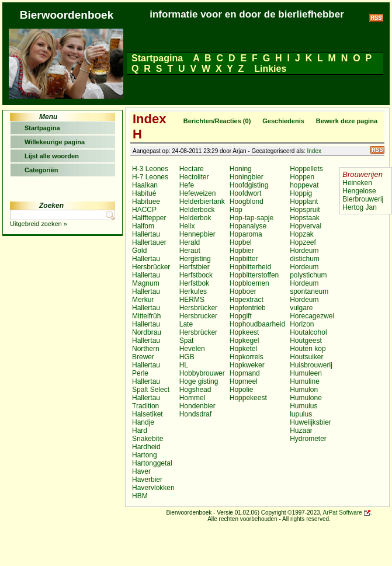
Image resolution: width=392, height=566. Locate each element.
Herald (190, 242)
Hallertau (146, 234)
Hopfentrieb (248, 308)
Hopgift (241, 316)
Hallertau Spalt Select (151, 386)
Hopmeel (244, 381)
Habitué (144, 193)
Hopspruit (305, 210)
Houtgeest (306, 341)
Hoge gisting (199, 381)
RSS (377, 150)
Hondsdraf (195, 414)
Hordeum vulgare (304, 304)
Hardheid (146, 447)
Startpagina (157, 58)
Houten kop (308, 349)
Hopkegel (244, 341)
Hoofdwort (246, 193)
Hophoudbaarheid (257, 324)
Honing (241, 169)
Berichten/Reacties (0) (217, 121)
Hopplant (304, 202)
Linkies (270, 69)
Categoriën (41, 170)
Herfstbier (195, 267)
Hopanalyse (248, 226)
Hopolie (242, 390)
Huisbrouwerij (311, 365)
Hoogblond (247, 202)
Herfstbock (196, 275)
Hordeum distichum (305, 255)
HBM (140, 496)
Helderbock (197, 210)
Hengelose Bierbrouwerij (363, 195)
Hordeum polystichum (308, 271)
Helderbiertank (202, 202)
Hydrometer (308, 439)
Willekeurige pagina (55, 142)
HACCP (144, 210)
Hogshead (195, 390)
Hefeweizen (198, 193)
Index (314, 151)
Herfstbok (194, 283)
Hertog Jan (360, 207)
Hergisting (195, 259)
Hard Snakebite (148, 435)
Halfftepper (149, 218)
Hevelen (192, 349)
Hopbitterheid (250, 267)
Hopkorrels (247, 357)
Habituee (146, 202)
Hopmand (245, 373)
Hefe (187, 185)
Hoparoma (246, 234)
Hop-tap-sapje (251, 218)
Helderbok (195, 218)
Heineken (357, 183)
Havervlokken (153, 488)
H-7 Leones (150, 177)
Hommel (192, 398)
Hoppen (302, 177)
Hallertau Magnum (146, 279)
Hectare (192, 169)
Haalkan (145, 185)
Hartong (145, 455)
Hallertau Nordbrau (147, 328)
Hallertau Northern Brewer (146, 349)
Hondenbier (197, 406)
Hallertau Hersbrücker (151, 263)
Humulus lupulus (303, 410)
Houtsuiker (306, 357)
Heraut (190, 251)
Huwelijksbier (311, 422)
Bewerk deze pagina (347, 121)
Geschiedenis (283, 121)
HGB (187, 357)
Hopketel (243, 349)
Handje (143, 422)
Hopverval (306, 226)
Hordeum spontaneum (309, 287)
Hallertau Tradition (146, 402)
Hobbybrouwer (202, 373)
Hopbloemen (249, 283)
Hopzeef (303, 242)
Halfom (143, 226)
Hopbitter (244, 259)
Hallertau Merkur (146, 296)
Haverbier (147, 480)
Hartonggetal (152, 463)
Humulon (304, 390)
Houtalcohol (308, 332)
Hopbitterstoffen (254, 275)
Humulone (306, 398)
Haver (141, 471)
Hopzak (302, 234)
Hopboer (243, 291)
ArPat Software (343, 513)
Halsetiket (148, 414)
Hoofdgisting (249, 185)
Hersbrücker (198, 308)
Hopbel (241, 242)
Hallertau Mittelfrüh (146, 312)
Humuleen (306, 373)
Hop (236, 210)
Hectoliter (194, 177)
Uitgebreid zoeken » (39, 224)
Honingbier (247, 177)
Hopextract (247, 300)
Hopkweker (247, 365)
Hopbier (242, 251)
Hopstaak (305, 218)
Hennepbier (197, 234)
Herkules (193, 291)
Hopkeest (244, 332)
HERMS (192, 300)
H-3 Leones (150, 169)
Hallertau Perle (146, 369)
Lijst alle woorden (52, 156)
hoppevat (304, 185)
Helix (187, 226)
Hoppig (301, 193)
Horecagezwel (312, 316)
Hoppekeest (248, 398)
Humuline (305, 381)
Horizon (302, 324)
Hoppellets (306, 169)
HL (184, 365)
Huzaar (301, 430)
